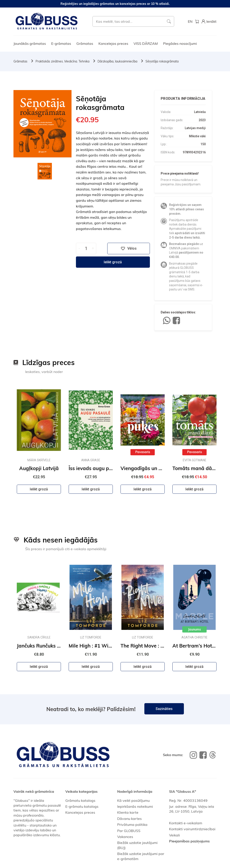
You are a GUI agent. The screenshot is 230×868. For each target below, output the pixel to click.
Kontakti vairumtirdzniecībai (192, 829)
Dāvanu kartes (129, 819)
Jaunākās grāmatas (30, 43)
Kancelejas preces (113, 43)
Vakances (125, 837)
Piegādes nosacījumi (180, 43)
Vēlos (129, 249)
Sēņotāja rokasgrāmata (162, 61)
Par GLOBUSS (129, 831)
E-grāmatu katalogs (82, 806)
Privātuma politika (132, 825)
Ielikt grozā (113, 262)
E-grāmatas (61, 43)
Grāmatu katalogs (80, 800)
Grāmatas (85, 43)
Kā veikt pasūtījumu (133, 800)
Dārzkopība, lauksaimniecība (117, 61)
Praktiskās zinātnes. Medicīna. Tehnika (62, 61)
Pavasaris (143, 452)
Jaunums (194, 629)
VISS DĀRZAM (146, 43)
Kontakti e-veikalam (186, 823)
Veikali (174, 835)
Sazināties (164, 709)
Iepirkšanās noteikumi (135, 806)
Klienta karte (128, 812)
